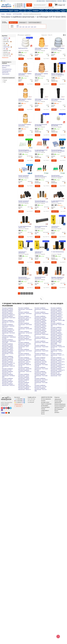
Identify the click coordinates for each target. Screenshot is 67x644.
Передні (4, 80)
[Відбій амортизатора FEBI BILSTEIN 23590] (25, 42)
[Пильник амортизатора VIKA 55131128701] (42, 220)
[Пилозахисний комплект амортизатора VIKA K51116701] (42, 194)
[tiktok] (9, 408)
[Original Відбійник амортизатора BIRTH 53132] (25, 119)
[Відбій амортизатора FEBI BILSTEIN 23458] (58, 118)
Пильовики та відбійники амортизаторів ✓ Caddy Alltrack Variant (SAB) (9, 341)
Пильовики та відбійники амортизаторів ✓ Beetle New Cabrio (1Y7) (8, 326)
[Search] (50, 5)
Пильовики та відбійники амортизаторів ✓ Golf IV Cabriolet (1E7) (24, 320)
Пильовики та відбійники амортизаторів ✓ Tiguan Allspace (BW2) (56, 343)
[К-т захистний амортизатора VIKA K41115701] (25, 220)
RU (5, 1)
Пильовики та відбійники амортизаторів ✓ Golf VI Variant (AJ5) (25, 351)
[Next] (32, 293)
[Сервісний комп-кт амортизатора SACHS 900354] (42, 246)
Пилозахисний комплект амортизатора (40, 278)
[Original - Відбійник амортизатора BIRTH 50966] (42, 42)
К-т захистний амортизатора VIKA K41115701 (25, 227)
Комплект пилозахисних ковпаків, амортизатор (24, 176)
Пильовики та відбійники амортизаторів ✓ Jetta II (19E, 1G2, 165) (25, 365)
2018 (32, 27)
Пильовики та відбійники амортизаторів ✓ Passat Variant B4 (41, 338)
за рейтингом (28, 35)
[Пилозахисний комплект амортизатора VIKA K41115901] (42, 271)
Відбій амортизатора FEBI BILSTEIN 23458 (57, 125)
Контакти (60, 1)
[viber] (2, 410)
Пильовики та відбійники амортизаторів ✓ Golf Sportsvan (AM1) (25, 333)
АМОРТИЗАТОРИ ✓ (6, 66)
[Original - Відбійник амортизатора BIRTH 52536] (25, 93)
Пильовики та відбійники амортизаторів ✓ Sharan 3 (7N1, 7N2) (58, 325)
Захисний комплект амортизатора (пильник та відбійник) (24, 278)
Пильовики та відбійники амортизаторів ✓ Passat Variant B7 (41, 351)
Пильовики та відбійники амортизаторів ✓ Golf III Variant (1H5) (25, 314)
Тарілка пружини (6, 74)
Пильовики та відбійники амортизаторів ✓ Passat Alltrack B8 (41, 314)
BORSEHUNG (7, 42)
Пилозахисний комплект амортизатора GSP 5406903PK (58, 151)
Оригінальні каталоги (59, 408)
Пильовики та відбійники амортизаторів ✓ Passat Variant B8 (41, 355)
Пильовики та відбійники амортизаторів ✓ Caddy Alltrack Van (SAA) (9, 337)
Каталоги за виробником (60, 404)
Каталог (43, 412)
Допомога (57, 412)
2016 (26, 27)
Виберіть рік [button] (13, 22)
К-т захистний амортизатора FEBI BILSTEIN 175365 (41, 151)
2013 (18, 27)
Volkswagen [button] (23, 22)
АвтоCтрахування (59, 409)
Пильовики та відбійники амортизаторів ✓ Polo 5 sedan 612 (41, 383)
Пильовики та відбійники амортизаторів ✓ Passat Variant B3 (41, 334)
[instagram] (6, 408)
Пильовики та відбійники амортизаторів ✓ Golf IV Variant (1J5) (25, 325)
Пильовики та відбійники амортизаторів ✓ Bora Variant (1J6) (8, 333)
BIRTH (5, 40)
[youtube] (2, 408)
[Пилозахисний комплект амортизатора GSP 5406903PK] (58, 144)
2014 (21, 27)
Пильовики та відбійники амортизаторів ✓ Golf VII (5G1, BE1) (25, 355)
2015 (23, 27)
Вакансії (56, 411)
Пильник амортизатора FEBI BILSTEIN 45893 (41, 125)
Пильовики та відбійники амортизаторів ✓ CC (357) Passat (8, 354)
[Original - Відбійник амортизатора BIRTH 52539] (25, 68)
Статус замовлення (46, 399)
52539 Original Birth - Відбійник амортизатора (25, 74)
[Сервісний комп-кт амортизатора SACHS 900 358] (58, 220)
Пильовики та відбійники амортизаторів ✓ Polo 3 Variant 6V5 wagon (41, 369)
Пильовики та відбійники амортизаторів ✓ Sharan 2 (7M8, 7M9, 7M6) (58, 320)
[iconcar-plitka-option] (64, 35)
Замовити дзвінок (18, 404)
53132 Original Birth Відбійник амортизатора (25, 125)
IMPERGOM (6, 50)
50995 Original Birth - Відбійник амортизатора (41, 74)
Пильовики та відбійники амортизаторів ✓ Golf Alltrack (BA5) (8, 376)
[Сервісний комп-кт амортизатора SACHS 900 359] (25, 245)
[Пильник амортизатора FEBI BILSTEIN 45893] (42, 119)
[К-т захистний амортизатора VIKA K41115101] (58, 194)
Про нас (43, 414)
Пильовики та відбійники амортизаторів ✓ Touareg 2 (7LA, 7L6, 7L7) (58, 347)
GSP (5, 49)
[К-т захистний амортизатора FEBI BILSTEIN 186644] (58, 245)
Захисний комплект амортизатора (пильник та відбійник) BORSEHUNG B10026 (42, 176)
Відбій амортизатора (23, 48)
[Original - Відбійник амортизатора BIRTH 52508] (58, 42)
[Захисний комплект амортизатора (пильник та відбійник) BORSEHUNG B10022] (58, 169)
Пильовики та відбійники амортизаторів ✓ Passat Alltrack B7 (41, 309)
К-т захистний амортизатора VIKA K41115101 (58, 201)
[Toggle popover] (58, 637)
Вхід (64, 1)
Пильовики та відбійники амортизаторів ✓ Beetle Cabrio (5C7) (9, 318)
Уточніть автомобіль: (5, 22)
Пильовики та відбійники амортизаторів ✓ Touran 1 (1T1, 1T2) (58, 355)
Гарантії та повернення (46, 404)
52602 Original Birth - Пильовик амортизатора (41, 100)
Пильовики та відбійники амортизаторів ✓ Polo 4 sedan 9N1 (41, 376)
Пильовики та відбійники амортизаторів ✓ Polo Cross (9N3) (41, 389)
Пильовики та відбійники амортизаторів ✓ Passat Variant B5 (41, 343)
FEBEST (6, 45)
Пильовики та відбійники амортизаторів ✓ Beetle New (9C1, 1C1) (8, 322)
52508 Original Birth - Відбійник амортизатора (58, 49)
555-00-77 (18, 7)
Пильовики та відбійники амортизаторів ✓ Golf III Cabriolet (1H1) (25, 309)
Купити (21, 59)
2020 (18, 26)
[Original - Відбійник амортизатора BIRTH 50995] (42, 68)
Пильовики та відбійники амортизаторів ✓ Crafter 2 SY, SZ (8, 366)
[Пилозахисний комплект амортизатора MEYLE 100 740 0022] (25, 144)
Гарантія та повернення (51, 1)
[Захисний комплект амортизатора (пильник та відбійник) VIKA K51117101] (25, 271)
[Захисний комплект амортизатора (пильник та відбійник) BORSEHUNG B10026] (42, 169)
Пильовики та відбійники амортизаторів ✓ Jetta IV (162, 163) (25, 372)
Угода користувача (45, 407)
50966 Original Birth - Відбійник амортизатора (41, 49)
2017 (29, 27)
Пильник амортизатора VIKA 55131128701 (41, 227)
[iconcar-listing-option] (65, 35)
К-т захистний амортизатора (58, 252)
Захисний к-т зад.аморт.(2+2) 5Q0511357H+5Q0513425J (58, 278)
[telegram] (11, 408)
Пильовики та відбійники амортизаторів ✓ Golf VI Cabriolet (24, 347)
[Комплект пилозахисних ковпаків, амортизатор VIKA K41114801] (25, 194)
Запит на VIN (18, 406)
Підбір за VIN (29, 5)
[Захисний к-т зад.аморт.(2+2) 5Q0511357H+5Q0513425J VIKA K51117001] (58, 271)
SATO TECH (6, 56)
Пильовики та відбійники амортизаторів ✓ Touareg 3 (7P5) (57, 351)
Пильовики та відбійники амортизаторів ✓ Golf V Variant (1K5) (25, 340)
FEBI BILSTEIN (8, 47)
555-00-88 (18, 4)
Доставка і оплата (41, 1)
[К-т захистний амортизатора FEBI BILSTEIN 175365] (42, 144)
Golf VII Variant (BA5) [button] (35, 22)
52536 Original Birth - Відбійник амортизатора (25, 100)
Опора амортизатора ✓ (7, 69)
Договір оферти (45, 406)
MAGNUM (6, 52)
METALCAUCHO (7, 54)
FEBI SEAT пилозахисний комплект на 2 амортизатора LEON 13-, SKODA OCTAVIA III (58, 74)
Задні (4, 82)
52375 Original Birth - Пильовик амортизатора (58, 100)
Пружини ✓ (4, 67)
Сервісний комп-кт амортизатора (55, 227)
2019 (35, 27)
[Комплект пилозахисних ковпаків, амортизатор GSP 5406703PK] (25, 169)
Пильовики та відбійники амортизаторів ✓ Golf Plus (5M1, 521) (25, 329)
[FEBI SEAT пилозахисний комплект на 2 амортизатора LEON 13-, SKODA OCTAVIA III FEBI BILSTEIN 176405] (58, 68)
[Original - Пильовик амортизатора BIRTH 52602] (42, 93)
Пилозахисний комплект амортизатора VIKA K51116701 (42, 201)
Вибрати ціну (55, 211)
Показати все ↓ (5, 58)
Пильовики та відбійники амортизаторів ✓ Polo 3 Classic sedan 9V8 (41, 365)
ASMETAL (7, 38)
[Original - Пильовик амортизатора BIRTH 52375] (58, 93)
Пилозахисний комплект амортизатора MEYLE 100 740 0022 (25, 151)
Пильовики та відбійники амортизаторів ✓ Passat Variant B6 (41, 347)
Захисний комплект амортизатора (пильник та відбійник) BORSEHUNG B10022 (58, 176)
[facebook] (4, 408)
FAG (5, 43)
